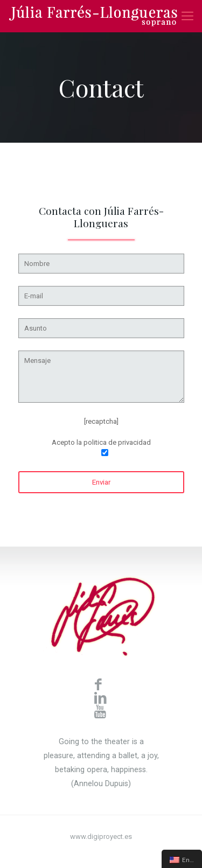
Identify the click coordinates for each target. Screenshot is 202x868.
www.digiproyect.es (101, 836)
